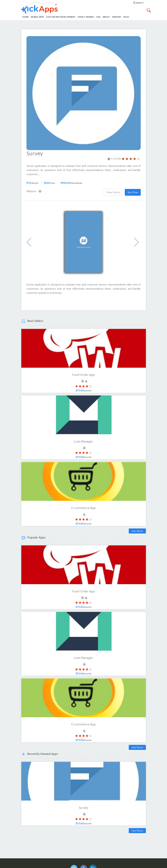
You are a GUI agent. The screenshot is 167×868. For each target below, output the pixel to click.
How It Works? (87, 17)
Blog (126, 17)
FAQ (98, 17)
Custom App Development (61, 17)
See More (137, 531)
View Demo (113, 192)
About (106, 17)
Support (117, 17)
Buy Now (133, 192)
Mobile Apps (37, 17)
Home (26, 17)
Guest (139, 3)
